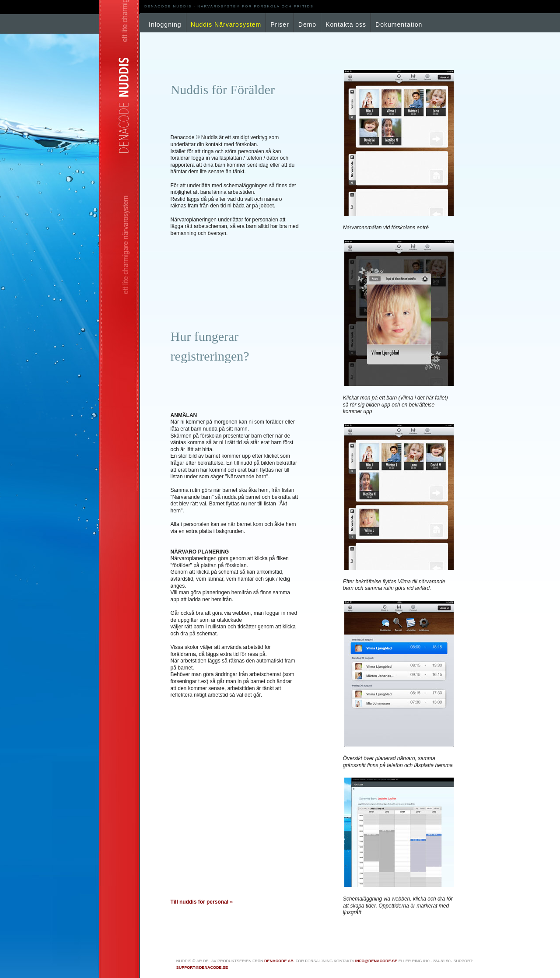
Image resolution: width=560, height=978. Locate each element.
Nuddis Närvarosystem (226, 25)
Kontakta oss (346, 25)
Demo (307, 25)
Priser (280, 25)
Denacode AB (279, 961)
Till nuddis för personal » (202, 902)
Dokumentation (399, 25)
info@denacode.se (376, 961)
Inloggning (165, 25)
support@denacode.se (202, 967)
